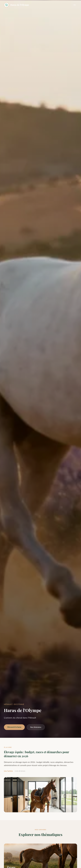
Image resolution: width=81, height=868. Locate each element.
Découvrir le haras (14, 727)
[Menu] (75, 5)
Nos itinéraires (36, 727)
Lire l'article (8, 771)
